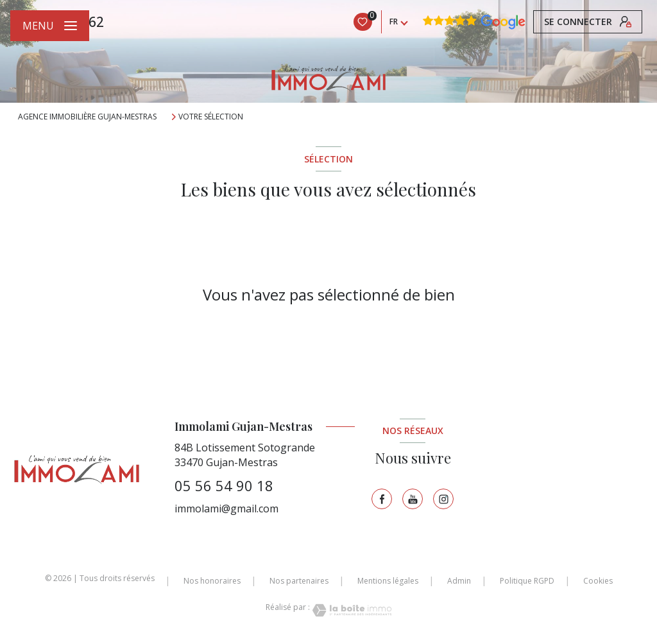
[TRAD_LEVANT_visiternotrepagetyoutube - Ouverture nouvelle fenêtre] (413, 499)
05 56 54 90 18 (224, 485)
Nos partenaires (299, 581)
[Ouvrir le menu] (50, 26)
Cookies (598, 581)
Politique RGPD (527, 581)
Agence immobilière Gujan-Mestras (87, 117)
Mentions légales (388, 581)
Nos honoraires (212, 581)
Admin (459, 581)
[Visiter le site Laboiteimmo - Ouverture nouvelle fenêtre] (351, 610)
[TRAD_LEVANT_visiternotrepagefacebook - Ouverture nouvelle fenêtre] (382, 499)
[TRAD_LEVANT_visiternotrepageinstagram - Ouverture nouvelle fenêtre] (443, 499)
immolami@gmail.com (226, 509)
